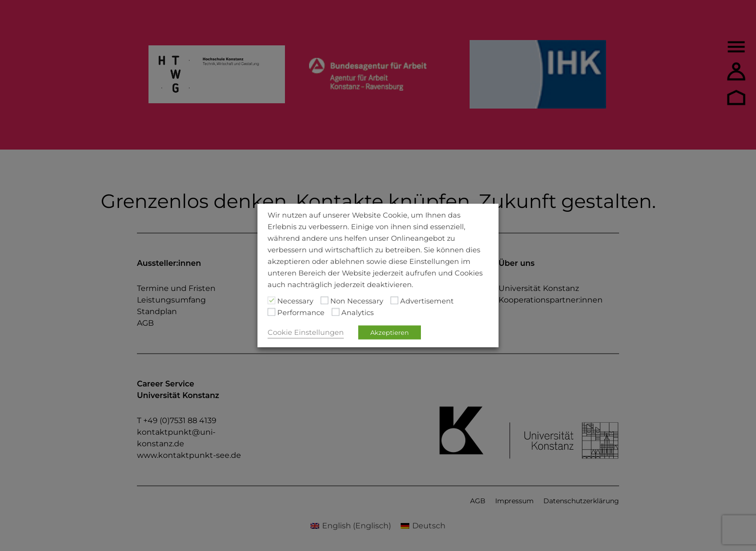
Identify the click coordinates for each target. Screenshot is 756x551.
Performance (301, 313)
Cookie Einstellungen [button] (306, 332)
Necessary (295, 301)
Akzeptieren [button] (390, 332)
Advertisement (427, 301)
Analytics (358, 313)
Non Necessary (357, 301)
